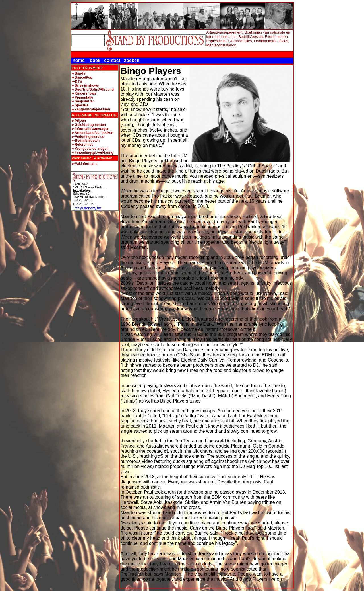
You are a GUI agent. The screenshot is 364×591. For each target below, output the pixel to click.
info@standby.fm (87, 208)
